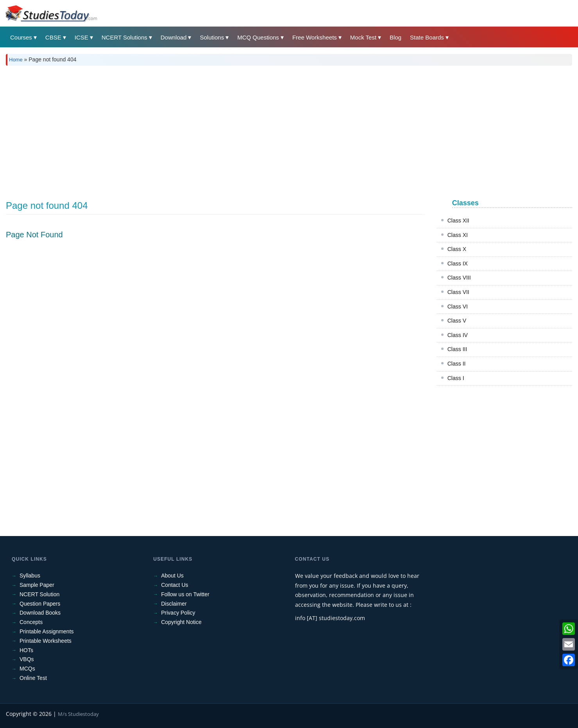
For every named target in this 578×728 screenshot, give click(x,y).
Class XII (458, 221)
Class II (457, 364)
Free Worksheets (315, 37)
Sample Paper (37, 585)
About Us (172, 576)
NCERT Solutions (124, 37)
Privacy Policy (178, 613)
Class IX (458, 264)
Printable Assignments (47, 631)
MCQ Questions (258, 37)
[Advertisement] (240, 130)
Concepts (31, 622)
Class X (457, 249)
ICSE (81, 37)
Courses (21, 37)
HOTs (26, 650)
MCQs (27, 669)
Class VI (458, 307)
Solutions (212, 37)
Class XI (458, 235)
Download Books (40, 613)
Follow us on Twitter (185, 594)
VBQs (27, 659)
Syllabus (30, 576)
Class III (457, 349)
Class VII (458, 292)
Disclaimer (174, 604)
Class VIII (459, 278)
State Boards (427, 37)
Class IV (458, 335)
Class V (457, 321)
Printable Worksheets (46, 641)
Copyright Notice (181, 622)
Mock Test (363, 37)
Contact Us (174, 585)
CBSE (53, 37)
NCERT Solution (39, 594)
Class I (456, 378)
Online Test (33, 678)
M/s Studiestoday (78, 714)
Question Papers (40, 604)
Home (16, 60)
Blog (395, 37)
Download (174, 37)
